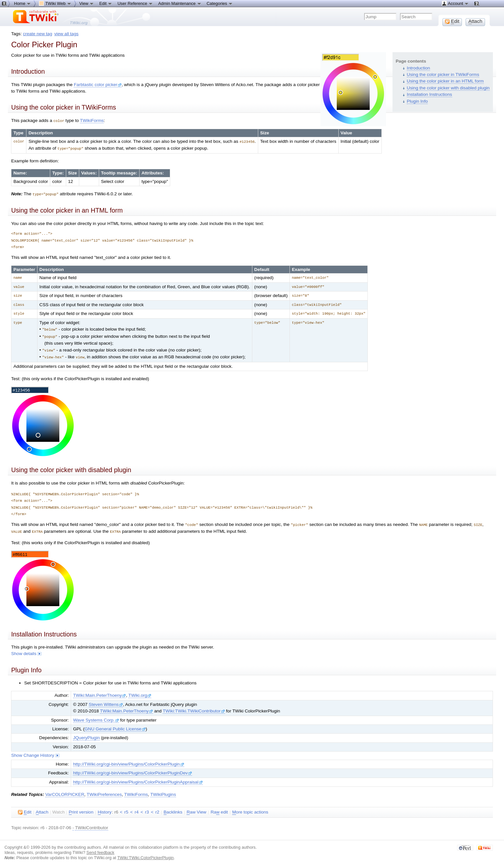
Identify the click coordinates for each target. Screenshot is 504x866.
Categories (220, 3)
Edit (106, 3)
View (87, 3)
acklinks (173, 809)
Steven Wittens (106, 701)
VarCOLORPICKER (65, 791)
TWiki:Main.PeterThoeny (99, 692)
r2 (157, 809)
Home (22, 3)
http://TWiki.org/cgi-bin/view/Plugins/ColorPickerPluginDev (133, 770)
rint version (81, 809)
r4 (137, 809)
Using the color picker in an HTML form (445, 81)
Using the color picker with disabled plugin (448, 88)
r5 (126, 809)
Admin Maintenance (180, 3)
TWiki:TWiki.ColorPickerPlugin (146, 854)
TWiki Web (55, 3)
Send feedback (100, 849)
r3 (147, 809)
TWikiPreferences (104, 791)
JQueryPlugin (86, 734)
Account (455, 3)
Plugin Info (417, 101)
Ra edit (219, 809)
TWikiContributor (92, 824)
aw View (196, 809)
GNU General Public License (115, 726)
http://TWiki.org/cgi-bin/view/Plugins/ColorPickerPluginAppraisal (138, 779)
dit (25, 809)
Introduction (418, 68)
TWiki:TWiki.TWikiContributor (194, 708)
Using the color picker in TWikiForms (443, 75)
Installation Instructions (430, 94)
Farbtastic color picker (97, 85)
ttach (42, 809)
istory (105, 809)
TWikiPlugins (163, 791)
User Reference (135, 3)
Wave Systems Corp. (96, 717)
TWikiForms (92, 120)
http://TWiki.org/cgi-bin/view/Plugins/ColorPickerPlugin (129, 761)
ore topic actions (250, 809)
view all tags (67, 34)
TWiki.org (140, 692)
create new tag (38, 34)
